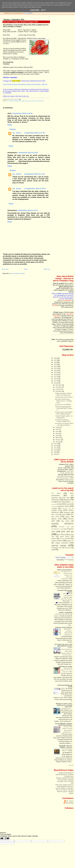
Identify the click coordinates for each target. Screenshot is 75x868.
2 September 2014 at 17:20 (34, 133)
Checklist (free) (65, 480)
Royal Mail (61, 502)
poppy (23, 101)
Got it (43, 10)
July (57, 429)
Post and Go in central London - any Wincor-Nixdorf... (64, 424)
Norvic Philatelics (28, 13)
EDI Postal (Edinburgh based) (65, 686)
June (57, 431)
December (59, 385)
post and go (28, 101)
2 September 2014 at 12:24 (28, 153)
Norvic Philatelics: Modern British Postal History (64, 724)
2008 (55, 454)
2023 (55, 364)
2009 (55, 452)
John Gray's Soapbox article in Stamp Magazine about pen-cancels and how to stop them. (64, 786)
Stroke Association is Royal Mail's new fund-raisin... (63, 394)
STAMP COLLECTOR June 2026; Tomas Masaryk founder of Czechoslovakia (67, 651)
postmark (62, 539)
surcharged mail (56, 548)
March (58, 438)
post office (61, 534)
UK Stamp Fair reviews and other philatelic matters (63, 645)
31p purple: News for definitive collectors (65, 746)
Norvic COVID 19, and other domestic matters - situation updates (65, 791)
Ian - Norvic (17, 133)
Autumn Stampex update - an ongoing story (64, 417)
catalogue (54, 508)
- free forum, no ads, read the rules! (65, 472)
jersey (20, 101)
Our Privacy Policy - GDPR (65, 478)
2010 (55, 450)
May (57, 433)
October (58, 389)
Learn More (35, 10)
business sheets (64, 506)
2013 (55, 444)
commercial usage (66, 508)
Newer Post (5, 269)
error (64, 514)
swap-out (68, 548)
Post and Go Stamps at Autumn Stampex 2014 (20, 22)
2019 (55, 373)
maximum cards (64, 527)
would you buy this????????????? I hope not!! (67, 670)
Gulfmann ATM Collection (64, 627)
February (58, 440)
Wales (63, 688)
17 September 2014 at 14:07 (35, 189)
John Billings (70, 803)
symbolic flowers (40, 101)
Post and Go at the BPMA (63, 405)
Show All (71, 765)
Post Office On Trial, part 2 (65, 476)
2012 (55, 446)
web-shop (55, 305)
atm (8, 101)
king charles (65, 521)
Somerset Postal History (65, 570)
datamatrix (67, 512)
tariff (53, 550)
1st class (56, 493)
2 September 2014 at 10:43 (22, 113)
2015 (55, 381)
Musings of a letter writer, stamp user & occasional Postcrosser (64, 705)
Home (26, 269)
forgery (68, 517)
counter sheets (57, 510)
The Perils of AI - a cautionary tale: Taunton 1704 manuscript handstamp (67, 575)
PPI (53, 502)
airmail (60, 504)
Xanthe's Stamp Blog (65, 612)
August (58, 427)
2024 (55, 362)
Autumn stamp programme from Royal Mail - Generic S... (64, 408)
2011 (55, 448)
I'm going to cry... (67, 708)
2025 (55, 360)
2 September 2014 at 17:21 (34, 174)
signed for (70, 541)
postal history (65, 537)
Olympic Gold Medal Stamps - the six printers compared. (65, 779)
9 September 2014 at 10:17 (28, 210)
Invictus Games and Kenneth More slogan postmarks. (64, 413)
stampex (33, 101)
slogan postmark (62, 543)
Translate (69, 560)
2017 (55, 377)
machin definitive (62, 523)
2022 (55, 366)
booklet (68, 504)
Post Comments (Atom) (18, 273)
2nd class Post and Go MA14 (64, 397)
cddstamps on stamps (65, 666)
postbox (54, 538)
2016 (55, 379)
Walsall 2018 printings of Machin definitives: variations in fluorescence (65, 774)
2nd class (66, 498)
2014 (55, 383)
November (59, 387)
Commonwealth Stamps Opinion (65, 591)
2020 (55, 370)
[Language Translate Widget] (64, 557)
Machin (66, 500)
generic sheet (57, 519)
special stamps (59, 545)
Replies (13, 129)
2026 (55, 358)
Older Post (47, 269)
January (58, 442)
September (59, 391)
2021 (55, 368)
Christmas (55, 500)
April (57, 436)
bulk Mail (54, 506)
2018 (55, 375)
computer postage (13, 101)
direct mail (55, 514)
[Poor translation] (7, 839)
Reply (10, 125)
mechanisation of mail (58, 529)
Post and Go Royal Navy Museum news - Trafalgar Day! (63, 401)
